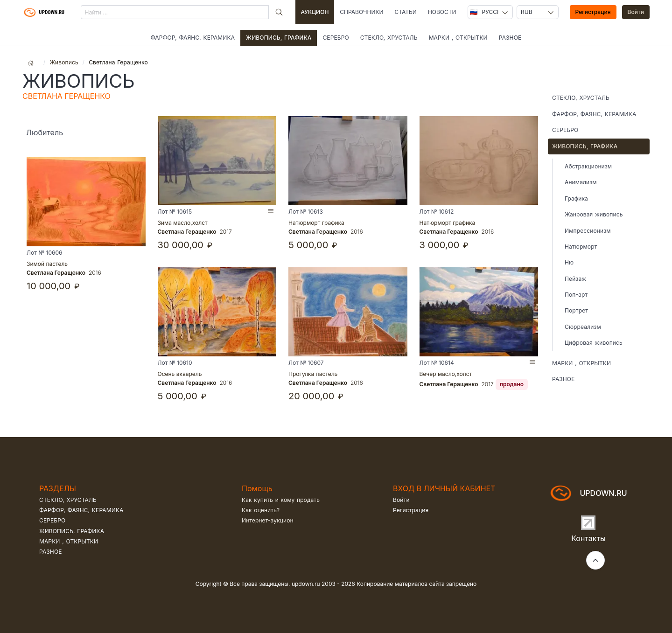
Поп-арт (576, 295)
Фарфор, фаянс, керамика (193, 38)
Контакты (588, 538)
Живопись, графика (279, 38)
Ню (569, 262)
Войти (636, 12)
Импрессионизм (588, 231)
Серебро (336, 38)
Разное (510, 38)
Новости (442, 12)
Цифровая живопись (594, 343)
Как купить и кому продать (281, 500)
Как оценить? (261, 510)
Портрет (576, 310)
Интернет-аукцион (268, 520)
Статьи (406, 12)
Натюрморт (581, 247)
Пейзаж (575, 279)
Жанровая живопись (594, 214)
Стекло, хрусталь (389, 38)
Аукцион (315, 12)
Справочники (361, 12)
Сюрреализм (583, 327)
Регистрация (593, 12)
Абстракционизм (588, 166)
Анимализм (581, 182)
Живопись (64, 62)
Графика (576, 198)
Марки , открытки (458, 38)
